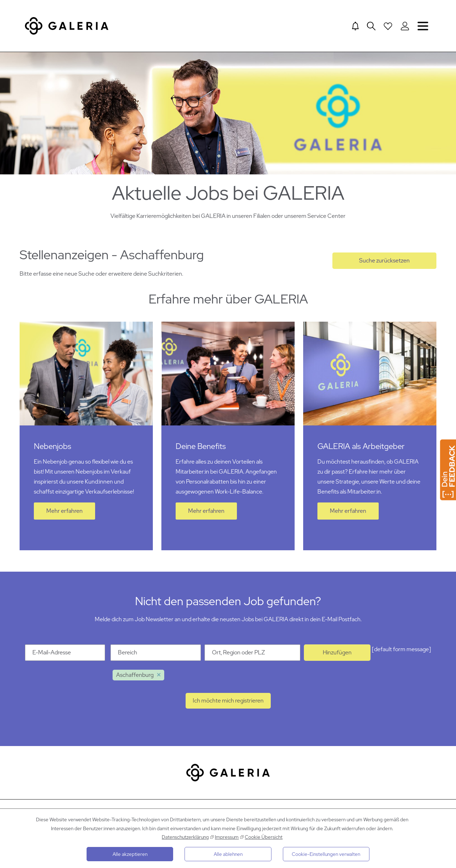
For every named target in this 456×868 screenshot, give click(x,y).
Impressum (227, 837)
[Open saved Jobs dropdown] (388, 26)
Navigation (423, 26)
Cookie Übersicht (264, 837)
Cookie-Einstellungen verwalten (326, 854)
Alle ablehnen (228, 854)
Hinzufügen (337, 655)
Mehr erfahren (64, 514)
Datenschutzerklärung (185, 837)
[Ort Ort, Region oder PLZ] (253, 655)
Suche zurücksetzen (384, 263)
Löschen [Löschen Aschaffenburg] (159, 678)
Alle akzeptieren (130, 854)
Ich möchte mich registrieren (228, 703)
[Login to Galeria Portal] (405, 26)
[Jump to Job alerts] (355, 26)
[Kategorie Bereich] (156, 655)
